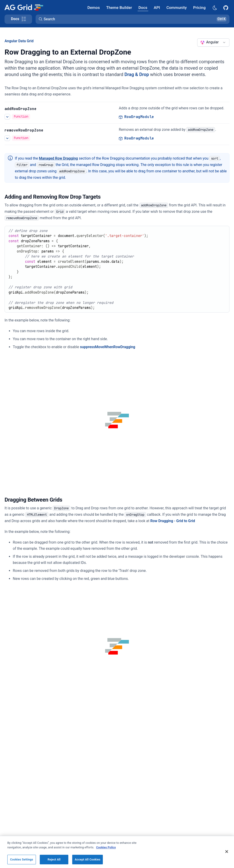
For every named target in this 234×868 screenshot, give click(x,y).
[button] (133, 19)
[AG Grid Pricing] (199, 7)
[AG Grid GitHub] (226, 7)
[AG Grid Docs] (143, 7)
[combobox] (213, 42)
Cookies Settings (22, 859)
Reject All (54, 859)
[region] (117, 852)
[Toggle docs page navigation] (18, 19)
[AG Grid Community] (177, 7)
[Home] (24, 7)
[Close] (227, 852)
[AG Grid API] (157, 7)
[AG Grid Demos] (94, 7)
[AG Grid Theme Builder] (119, 7)
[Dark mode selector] (215, 7)
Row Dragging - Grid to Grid (173, 521)
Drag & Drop (137, 74)
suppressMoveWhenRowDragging (108, 347)
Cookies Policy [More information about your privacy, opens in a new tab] (106, 847)
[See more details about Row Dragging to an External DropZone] (7, 117)
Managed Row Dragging (58, 158)
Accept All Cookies (88, 859)
